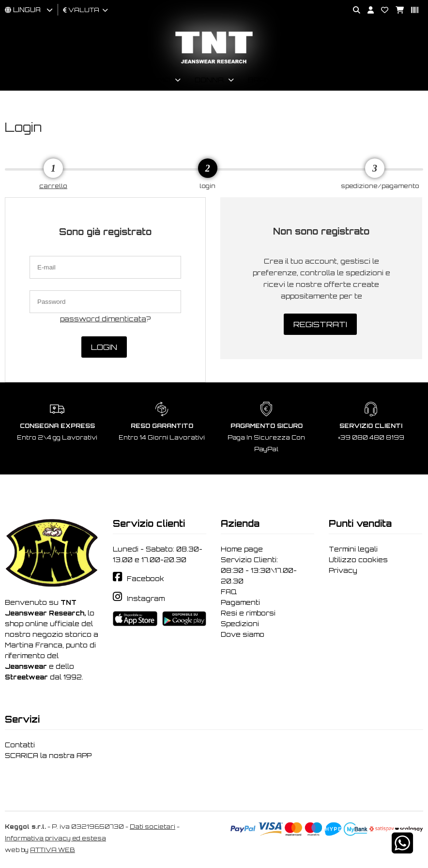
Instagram (146, 599)
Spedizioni (240, 624)
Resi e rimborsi (248, 613)
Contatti (20, 745)
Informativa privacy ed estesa (55, 838)
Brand (262, 80)
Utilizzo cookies (358, 560)
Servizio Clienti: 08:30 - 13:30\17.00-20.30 (259, 570)
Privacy (343, 570)
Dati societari (153, 827)
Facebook (145, 579)
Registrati (320, 324)
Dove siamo (243, 634)
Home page (242, 549)
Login (104, 347)
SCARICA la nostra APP (48, 756)
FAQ (229, 592)
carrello (53, 186)
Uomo (159, 80)
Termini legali (353, 549)
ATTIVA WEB (53, 850)
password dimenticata (103, 319)
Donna (209, 80)
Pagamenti (240, 602)
